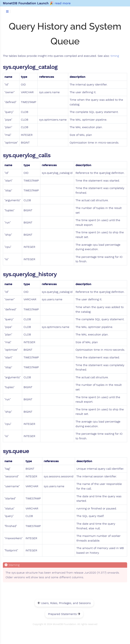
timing (115, 56)
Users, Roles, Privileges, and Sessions (64, 603)
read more (63, 3)
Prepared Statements (64, 614)
